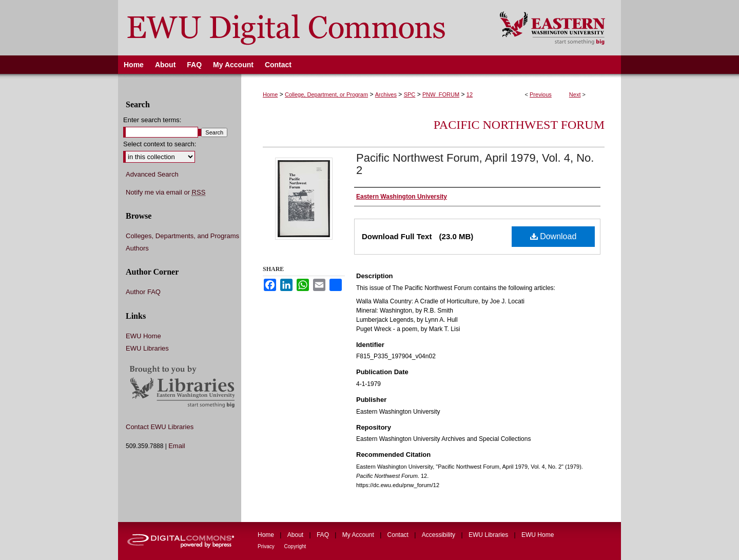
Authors (137, 248)
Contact (399, 535)
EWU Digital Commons (302, 28)
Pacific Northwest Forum (519, 125)
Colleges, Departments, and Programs (182, 236)
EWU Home (143, 336)
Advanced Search (152, 174)
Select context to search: (160, 144)
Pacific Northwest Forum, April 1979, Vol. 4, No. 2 (475, 164)
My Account (359, 535)
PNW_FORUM (441, 94)
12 (470, 94)
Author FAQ (143, 292)
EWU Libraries (147, 348)
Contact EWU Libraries (160, 427)
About (296, 535)
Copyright (295, 546)
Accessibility (440, 535)
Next (575, 94)
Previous (541, 94)
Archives (386, 94)
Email (177, 446)
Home (270, 94)
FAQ (324, 535)
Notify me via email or (166, 192)
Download (553, 236)
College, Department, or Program (326, 94)
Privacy (267, 546)
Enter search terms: (152, 120)
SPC (410, 94)
